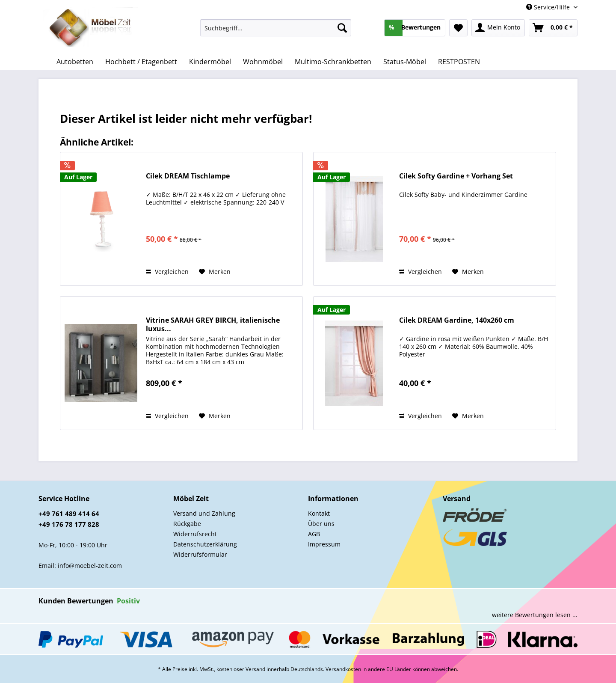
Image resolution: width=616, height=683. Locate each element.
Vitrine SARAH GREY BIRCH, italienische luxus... (213, 324)
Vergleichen (167, 272)
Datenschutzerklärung (205, 544)
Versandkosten (343, 669)
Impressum (324, 544)
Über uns (321, 524)
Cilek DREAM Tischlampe (188, 176)
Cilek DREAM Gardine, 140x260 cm (457, 320)
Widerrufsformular (200, 554)
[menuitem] (276, 32)
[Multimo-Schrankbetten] (333, 62)
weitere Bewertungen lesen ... (535, 615)
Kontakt (319, 513)
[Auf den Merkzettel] (215, 272)
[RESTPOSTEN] (459, 62)
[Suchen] (342, 28)
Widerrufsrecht (195, 534)
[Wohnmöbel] (263, 62)
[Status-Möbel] (405, 62)
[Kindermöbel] (210, 62)
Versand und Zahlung (204, 513)
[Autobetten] (75, 62)
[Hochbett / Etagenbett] (141, 62)
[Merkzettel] (458, 28)
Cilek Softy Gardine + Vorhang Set (456, 176)
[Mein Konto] (498, 28)
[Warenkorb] (553, 28)
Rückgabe (187, 524)
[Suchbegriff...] (276, 28)
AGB (314, 534)
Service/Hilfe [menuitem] (549, 7)
